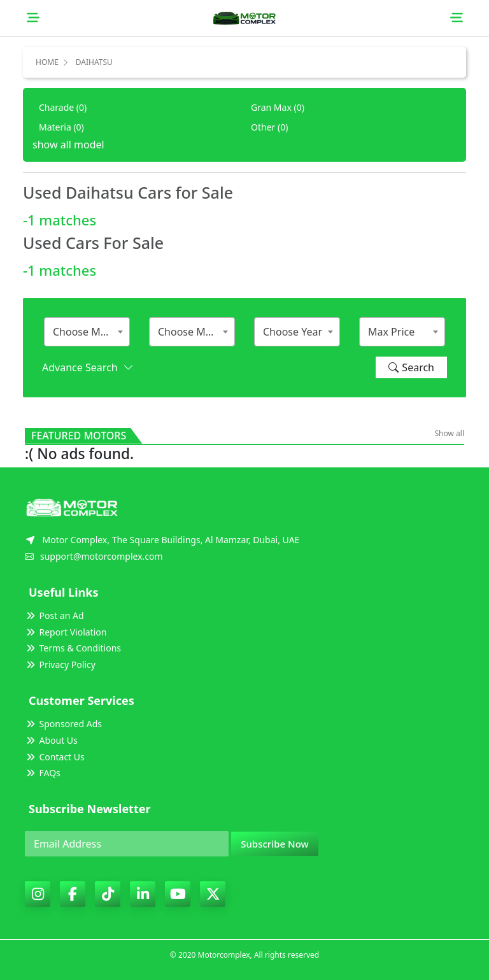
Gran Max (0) (278, 107)
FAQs (43, 773)
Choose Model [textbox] (192, 332)
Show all (449, 433)
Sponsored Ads (63, 724)
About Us (51, 740)
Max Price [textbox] (391, 332)
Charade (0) (63, 107)
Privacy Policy (60, 664)
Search (411, 367)
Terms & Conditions (73, 648)
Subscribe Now (274, 844)
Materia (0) (61, 127)
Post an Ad (54, 615)
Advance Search (88, 367)
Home (47, 62)
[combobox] (87, 332)
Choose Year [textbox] (293, 332)
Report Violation (66, 632)
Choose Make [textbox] (85, 332)
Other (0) (269, 127)
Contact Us (55, 757)
